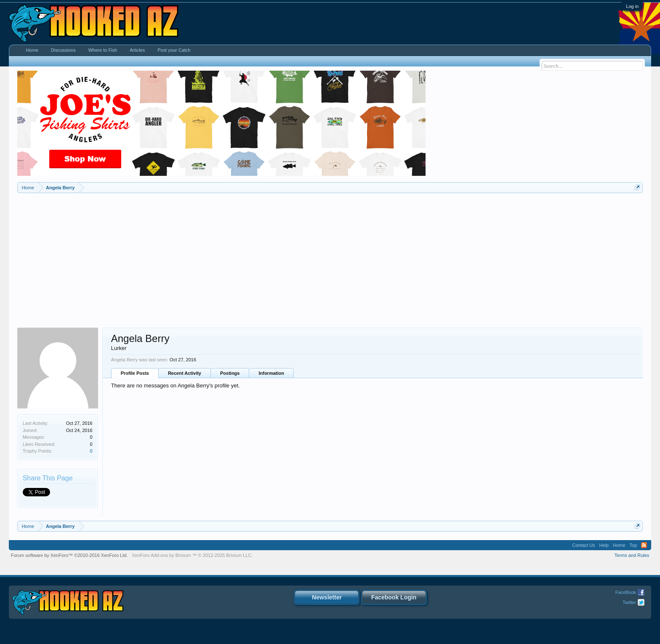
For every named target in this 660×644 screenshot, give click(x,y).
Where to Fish (103, 50)
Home (32, 50)
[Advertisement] (330, 256)
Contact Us (583, 545)
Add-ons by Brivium (192, 555)
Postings (230, 373)
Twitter (629, 602)
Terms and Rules (632, 555)
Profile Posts (135, 373)
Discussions (63, 50)
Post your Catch (174, 50)
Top (633, 545)
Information (271, 373)
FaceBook (626, 592)
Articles (137, 50)
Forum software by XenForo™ (69, 555)
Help (604, 545)
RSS (644, 545)
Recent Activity (185, 373)
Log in (632, 6)
